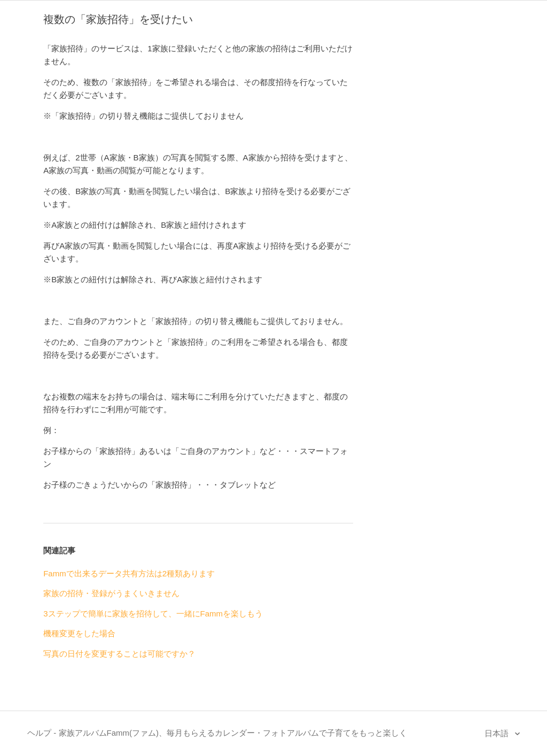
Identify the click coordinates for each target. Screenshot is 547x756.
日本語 (498, 733)
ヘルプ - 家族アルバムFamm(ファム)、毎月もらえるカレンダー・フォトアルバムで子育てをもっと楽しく (217, 733)
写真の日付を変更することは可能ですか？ (119, 654)
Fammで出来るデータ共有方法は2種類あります (129, 573)
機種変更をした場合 (79, 633)
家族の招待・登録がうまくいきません (111, 593)
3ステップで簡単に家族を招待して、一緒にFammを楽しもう (153, 614)
